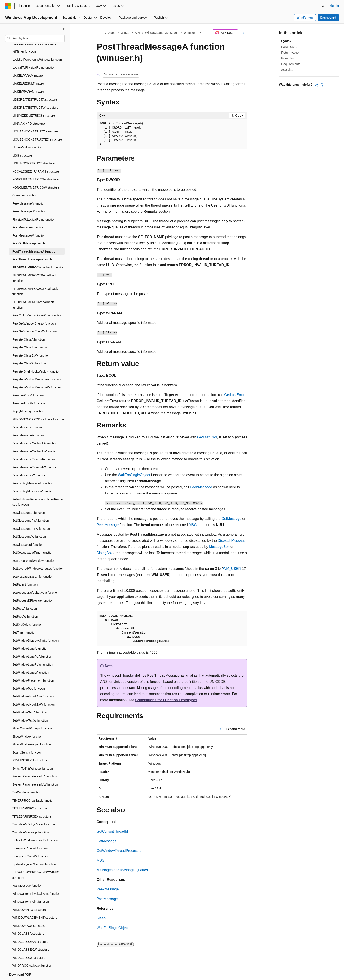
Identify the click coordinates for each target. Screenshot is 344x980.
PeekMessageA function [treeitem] (29, 188)
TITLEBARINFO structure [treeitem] (30, 793)
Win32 (125, 33)
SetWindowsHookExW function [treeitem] (33, 689)
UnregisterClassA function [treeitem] (30, 833)
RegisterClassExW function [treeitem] (31, 340)
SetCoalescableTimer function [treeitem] (33, 537)
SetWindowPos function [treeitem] (29, 673)
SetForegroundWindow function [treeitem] (34, 546)
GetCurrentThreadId (112, 831)
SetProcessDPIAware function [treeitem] (33, 585)
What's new (305, 18)
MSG (193, 525)
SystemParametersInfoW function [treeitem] (35, 769)
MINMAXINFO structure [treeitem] (29, 108)
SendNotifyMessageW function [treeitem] (33, 476)
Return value (290, 53)
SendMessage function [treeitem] (28, 412)
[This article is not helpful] (322, 85)
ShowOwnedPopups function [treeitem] (32, 713)
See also (287, 70)
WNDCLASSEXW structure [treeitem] (31, 934)
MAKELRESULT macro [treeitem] (28, 68)
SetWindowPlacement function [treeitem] (33, 665)
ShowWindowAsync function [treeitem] (32, 729)
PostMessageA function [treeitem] (28, 212)
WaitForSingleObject (134, 475)
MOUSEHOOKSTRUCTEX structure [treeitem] (37, 124)
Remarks (287, 58)
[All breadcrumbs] (100, 33)
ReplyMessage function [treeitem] (28, 396)
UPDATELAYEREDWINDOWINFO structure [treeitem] (36, 860)
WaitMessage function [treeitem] (27, 871)
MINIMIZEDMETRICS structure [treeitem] (34, 100)
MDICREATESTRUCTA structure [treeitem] (35, 84)
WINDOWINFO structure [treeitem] (29, 895)
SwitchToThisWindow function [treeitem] (33, 753)
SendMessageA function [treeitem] (29, 420)
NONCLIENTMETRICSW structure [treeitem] (36, 172)
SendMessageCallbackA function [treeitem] (35, 428)
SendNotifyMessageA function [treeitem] (33, 468)
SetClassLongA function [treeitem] (29, 498)
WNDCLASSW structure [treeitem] (29, 943)
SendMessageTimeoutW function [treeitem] (35, 452)
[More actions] (244, 33)
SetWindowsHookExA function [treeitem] (33, 681)
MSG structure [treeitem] (22, 140)
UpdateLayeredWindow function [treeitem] (34, 849)
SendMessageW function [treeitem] (29, 460)
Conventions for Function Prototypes (166, 700)
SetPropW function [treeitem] (25, 601)
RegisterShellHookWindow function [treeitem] (36, 356)
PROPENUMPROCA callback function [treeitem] (38, 252)
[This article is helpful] (317, 85)
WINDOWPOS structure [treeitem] (29, 911)
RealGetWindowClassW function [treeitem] (34, 316)
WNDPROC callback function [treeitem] (32, 950)
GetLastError (234, 395)
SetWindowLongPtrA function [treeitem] (32, 641)
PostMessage (107, 899)
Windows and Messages (162, 33)
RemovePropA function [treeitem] (28, 380)
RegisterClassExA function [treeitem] (30, 332)
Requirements (291, 64)
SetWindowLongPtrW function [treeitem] (33, 649)
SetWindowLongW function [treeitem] (31, 657)
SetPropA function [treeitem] (25, 593)
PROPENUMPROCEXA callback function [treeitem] (35, 263)
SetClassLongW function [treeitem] (29, 521)
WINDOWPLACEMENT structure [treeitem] (35, 902)
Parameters (289, 47)
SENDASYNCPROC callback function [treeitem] (38, 404)
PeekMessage (201, 487)
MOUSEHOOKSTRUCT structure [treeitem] (35, 116)
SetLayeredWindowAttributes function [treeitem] (38, 553)
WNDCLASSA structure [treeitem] (28, 918)
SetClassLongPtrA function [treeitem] (31, 505)
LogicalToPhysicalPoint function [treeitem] (34, 52)
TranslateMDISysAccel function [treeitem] (34, 809)
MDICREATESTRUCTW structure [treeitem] (35, 92)
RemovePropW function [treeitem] (29, 388)
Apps (112, 33)
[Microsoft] (8, 6)
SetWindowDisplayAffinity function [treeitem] (35, 625)
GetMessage (231, 519)
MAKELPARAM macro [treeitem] (28, 60)
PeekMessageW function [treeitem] (29, 196)
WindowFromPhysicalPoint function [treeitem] (36, 879)
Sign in (334, 6)
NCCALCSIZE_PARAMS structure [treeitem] (36, 156)
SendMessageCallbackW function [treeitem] (35, 436)
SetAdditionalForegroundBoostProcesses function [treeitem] (38, 487)
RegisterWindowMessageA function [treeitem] (36, 364)
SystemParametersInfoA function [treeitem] (35, 761)
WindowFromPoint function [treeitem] (31, 886)
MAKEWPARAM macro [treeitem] (28, 76)
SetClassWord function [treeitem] (28, 530)
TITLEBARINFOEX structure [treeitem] (32, 801)
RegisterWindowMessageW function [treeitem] (37, 372)
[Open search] (323, 6)
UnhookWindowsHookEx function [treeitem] (35, 825)
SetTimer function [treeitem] (24, 617)
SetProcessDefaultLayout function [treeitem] (35, 577)
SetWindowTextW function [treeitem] (30, 705)
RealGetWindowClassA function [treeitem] (34, 308)
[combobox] (35, 39)
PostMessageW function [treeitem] (29, 220)
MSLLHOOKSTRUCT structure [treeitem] (33, 148)
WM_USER (232, 569)
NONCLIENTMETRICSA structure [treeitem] (35, 164)
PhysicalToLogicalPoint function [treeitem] (34, 204)
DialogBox (105, 553)
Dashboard (328, 18)
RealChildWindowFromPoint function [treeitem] (37, 300)
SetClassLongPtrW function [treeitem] (31, 514)
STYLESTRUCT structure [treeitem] (30, 745)
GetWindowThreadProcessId (119, 851)
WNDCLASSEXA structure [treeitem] (30, 927)
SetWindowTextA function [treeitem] (30, 697)
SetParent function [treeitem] (25, 569)
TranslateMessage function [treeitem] (31, 817)
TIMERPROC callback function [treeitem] (33, 785)
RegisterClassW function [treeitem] (29, 348)
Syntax (286, 41)
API (137, 33)
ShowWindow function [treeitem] (27, 721)
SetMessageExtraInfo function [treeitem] (33, 562)
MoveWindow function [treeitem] (27, 132)
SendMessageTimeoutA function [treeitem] (34, 444)
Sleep (101, 918)
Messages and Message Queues (122, 870)
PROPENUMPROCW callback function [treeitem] (33, 290)
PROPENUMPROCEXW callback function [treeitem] (35, 276)
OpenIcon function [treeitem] (25, 180)
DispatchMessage (232, 541)
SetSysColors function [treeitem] (27, 609)
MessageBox (219, 547)
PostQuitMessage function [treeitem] (30, 228)
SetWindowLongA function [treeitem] (30, 633)
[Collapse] (64, 29)
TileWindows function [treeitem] (27, 777)
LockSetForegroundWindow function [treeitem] (37, 44)
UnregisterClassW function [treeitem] (30, 841)
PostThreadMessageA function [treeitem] (35, 236)
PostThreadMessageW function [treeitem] (34, 244)
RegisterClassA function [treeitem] (29, 324)
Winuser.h (191, 33)
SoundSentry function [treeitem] (27, 737)
